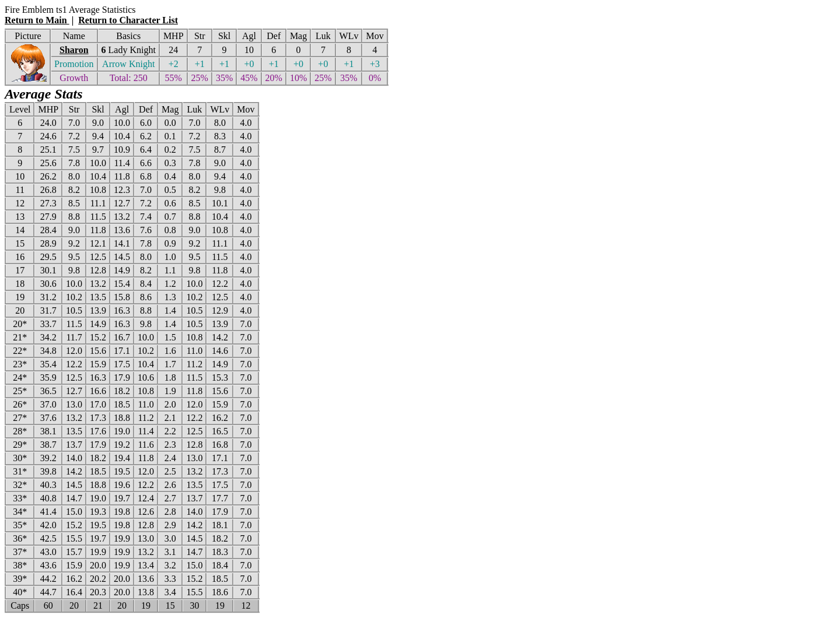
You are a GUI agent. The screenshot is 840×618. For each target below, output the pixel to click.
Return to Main (37, 20)
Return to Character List (128, 20)
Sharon (74, 50)
